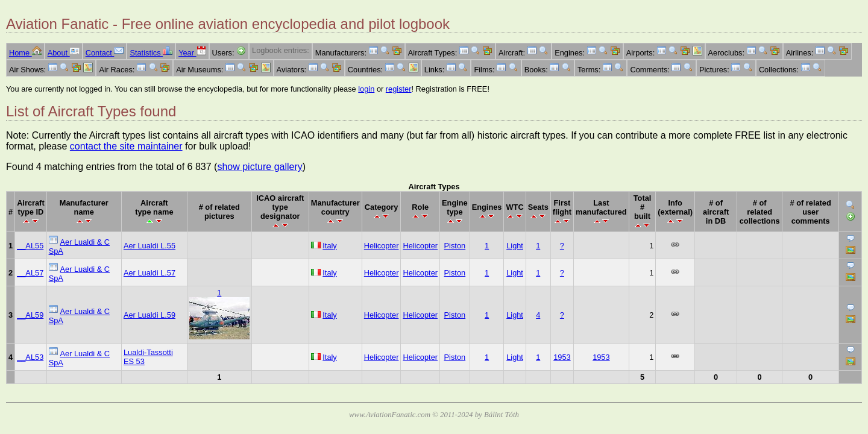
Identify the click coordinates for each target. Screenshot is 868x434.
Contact (105, 53)
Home (25, 53)
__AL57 (30, 273)
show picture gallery (259, 167)
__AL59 (30, 315)
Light (515, 246)
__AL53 (30, 357)
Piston (455, 246)
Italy (329, 246)
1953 (562, 357)
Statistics (151, 53)
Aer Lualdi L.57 (149, 273)
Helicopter (382, 246)
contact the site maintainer (126, 146)
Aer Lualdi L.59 (149, 315)
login (366, 89)
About (64, 53)
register (399, 89)
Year (192, 53)
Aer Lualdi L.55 (149, 246)
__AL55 (30, 246)
